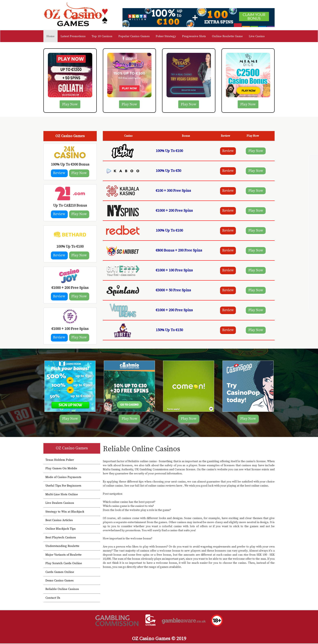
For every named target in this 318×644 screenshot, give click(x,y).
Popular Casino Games (134, 36)
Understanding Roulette (62, 547)
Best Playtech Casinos (61, 538)
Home (52, 36)
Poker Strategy (166, 36)
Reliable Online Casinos (62, 590)
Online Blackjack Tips (61, 529)
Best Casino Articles (59, 521)
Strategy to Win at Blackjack (65, 512)
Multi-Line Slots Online (62, 495)
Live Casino (257, 36)
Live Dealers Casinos (60, 504)
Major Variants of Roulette (63, 555)
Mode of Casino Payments (63, 478)
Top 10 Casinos (102, 36)
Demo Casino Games (60, 581)
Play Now (70, 104)
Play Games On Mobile (61, 469)
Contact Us (53, 598)
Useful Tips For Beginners (63, 486)
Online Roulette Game (227, 36)
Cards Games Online (60, 572)
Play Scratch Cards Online (64, 564)
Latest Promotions (73, 36)
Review (59, 173)
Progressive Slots (194, 36)
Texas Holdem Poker (60, 460)
